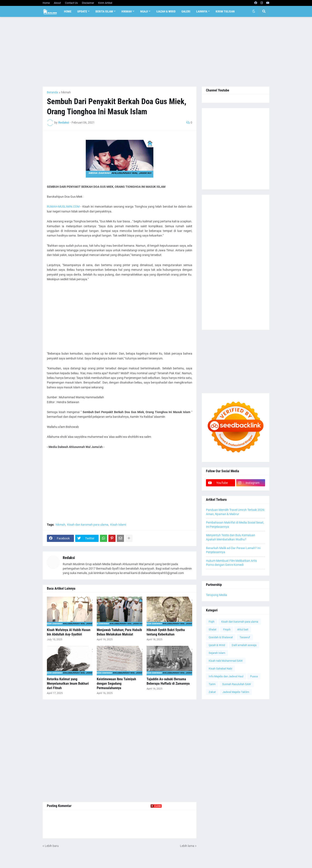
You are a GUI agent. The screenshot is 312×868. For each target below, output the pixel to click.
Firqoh (227, 629)
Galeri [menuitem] (186, 11)
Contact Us (71, 3)
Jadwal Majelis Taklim (236, 692)
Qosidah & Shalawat (221, 637)
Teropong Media (217, 595)
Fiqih (212, 622)
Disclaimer (88, 3)
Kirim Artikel (105, 3)
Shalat (213, 629)
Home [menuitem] (68, 11)
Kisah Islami (118, 525)
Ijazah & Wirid (217, 645)
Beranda (52, 92)
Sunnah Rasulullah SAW (237, 684)
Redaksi (69, 558)
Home (46, 3)
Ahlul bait (243, 629)
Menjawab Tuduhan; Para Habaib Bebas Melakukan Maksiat (119, 632)
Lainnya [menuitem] (202, 11)
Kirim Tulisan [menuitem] (225, 11)
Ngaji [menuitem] (144, 11)
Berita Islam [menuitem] (104, 11)
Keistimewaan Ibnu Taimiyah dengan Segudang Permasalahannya (116, 684)
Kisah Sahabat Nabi (220, 669)
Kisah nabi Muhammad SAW (226, 661)
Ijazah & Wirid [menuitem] (166, 11)
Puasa (254, 676)
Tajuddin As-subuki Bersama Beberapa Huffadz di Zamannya (168, 681)
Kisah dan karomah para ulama (88, 525)
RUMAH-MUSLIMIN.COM (63, 207)
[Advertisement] (156, 52)
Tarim (212, 684)
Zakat (212, 692)
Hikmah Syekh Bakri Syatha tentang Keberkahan (166, 632)
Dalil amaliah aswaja (244, 645)
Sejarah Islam (217, 653)
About (57, 3)
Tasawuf (245, 637)
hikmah (66, 92)
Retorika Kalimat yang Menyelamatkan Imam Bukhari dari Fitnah (68, 684)
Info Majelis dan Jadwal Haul (226, 676)
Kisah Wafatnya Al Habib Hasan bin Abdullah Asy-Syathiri (69, 632)
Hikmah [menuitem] (127, 11)
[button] (254, 11)
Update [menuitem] (82, 11)
